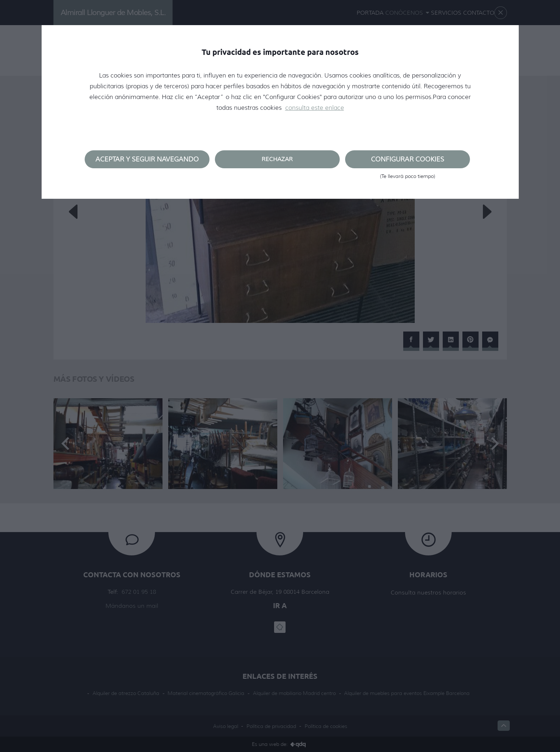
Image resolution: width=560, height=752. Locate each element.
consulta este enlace (315, 108)
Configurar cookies (408, 162)
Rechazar (277, 159)
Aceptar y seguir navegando (147, 159)
